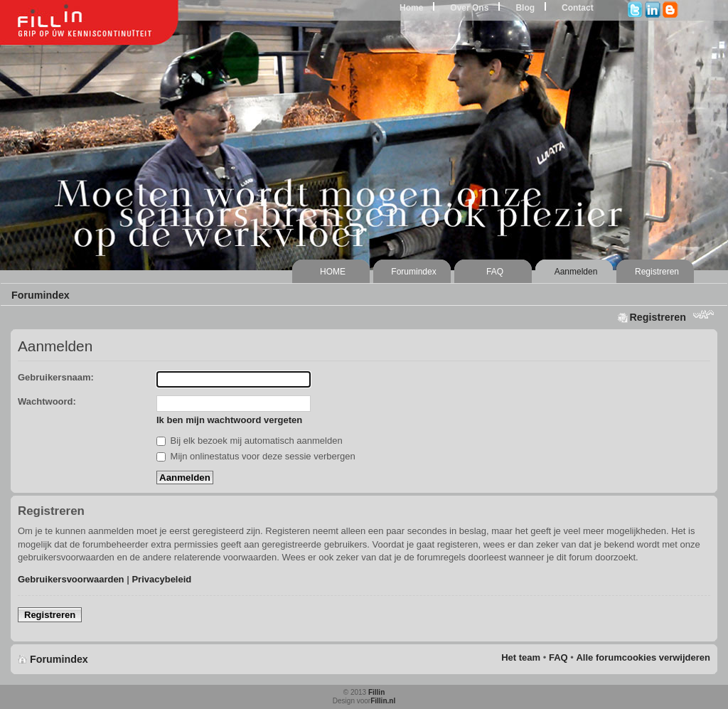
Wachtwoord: (47, 401)
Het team (521, 657)
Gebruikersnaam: (56, 377)
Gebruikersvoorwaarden (71, 579)
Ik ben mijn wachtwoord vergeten (229, 420)
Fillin (376, 692)
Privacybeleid (161, 579)
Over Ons (469, 8)
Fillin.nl (383, 701)
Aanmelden (576, 272)
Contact (578, 8)
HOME (333, 272)
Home (411, 8)
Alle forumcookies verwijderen (643, 657)
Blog (525, 8)
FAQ (495, 272)
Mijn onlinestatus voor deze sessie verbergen (256, 456)
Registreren (657, 272)
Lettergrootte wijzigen (703, 316)
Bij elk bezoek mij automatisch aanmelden (250, 441)
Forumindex (413, 272)
